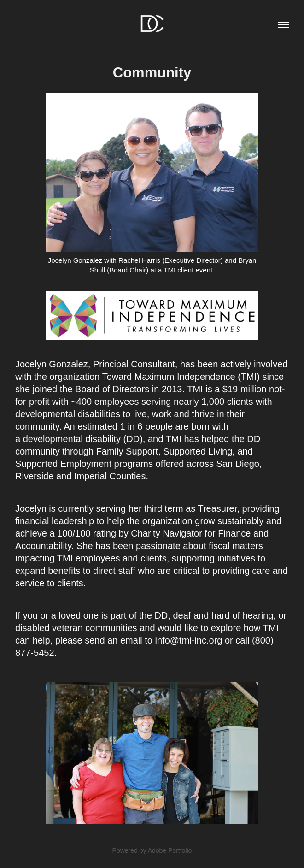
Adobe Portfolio (170, 850)
